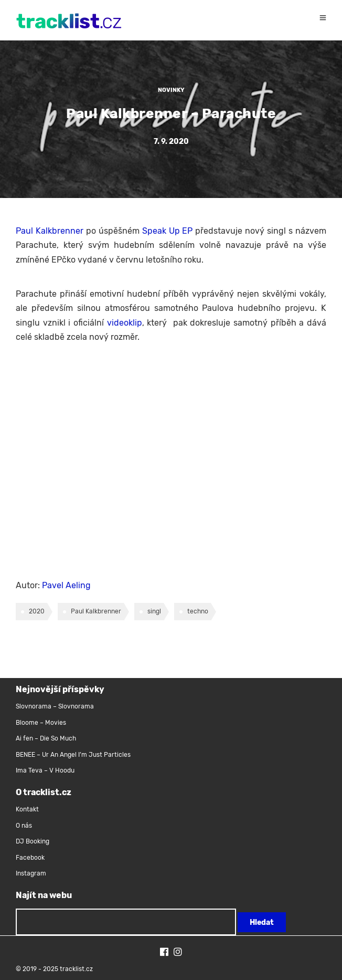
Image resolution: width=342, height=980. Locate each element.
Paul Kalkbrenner (50, 231)
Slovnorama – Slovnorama (55, 706)
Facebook (30, 858)
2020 (37, 611)
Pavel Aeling (66, 585)
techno (198, 611)
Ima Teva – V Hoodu (45, 770)
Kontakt (27, 809)
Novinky (171, 90)
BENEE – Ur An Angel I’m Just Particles (74, 755)
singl (154, 611)
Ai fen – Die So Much (46, 738)
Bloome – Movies (41, 723)
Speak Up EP (168, 231)
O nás (24, 826)
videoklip (125, 323)
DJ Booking (33, 841)
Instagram (31, 873)
